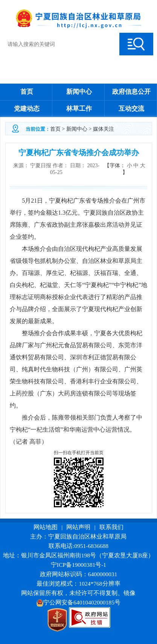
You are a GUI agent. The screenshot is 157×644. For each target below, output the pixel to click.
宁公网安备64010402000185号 (78, 602)
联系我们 (111, 527)
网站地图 (46, 527)
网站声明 (78, 527)
